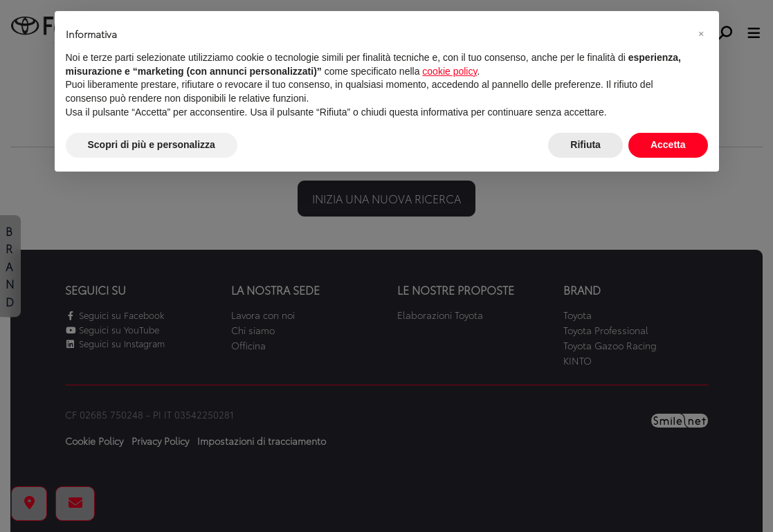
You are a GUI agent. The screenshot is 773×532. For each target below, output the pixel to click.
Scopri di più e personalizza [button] (152, 145)
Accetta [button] (668, 145)
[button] (701, 33)
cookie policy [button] (449, 71)
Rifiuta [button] (585, 145)
